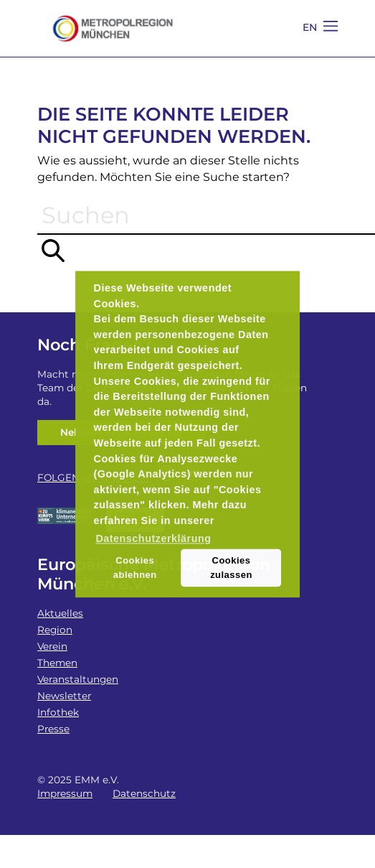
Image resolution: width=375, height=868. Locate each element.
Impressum (65, 793)
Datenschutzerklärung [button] (153, 538)
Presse (53, 729)
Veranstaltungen (78, 679)
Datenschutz (144, 793)
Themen (57, 663)
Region (55, 630)
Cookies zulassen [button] (231, 568)
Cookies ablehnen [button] (135, 568)
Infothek (58, 712)
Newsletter (64, 696)
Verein (52, 646)
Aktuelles (60, 613)
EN (310, 27)
